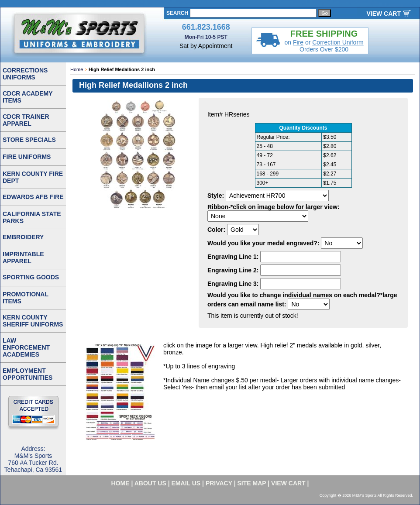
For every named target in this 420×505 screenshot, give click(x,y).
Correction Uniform (338, 42)
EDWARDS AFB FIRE (33, 197)
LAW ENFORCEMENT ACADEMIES (26, 347)
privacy (219, 483)
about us (150, 483)
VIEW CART (384, 14)
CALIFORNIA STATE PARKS (32, 217)
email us (186, 483)
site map (252, 483)
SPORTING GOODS (31, 277)
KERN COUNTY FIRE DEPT (33, 177)
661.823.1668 (206, 27)
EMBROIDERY (23, 237)
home (120, 483)
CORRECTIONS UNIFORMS (25, 74)
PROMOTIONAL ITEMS (26, 298)
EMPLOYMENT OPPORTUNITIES (28, 374)
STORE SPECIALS (29, 140)
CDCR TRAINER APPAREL (26, 120)
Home (77, 69)
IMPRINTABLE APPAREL (23, 258)
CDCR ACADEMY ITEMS (28, 97)
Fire (298, 42)
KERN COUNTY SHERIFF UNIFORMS (33, 321)
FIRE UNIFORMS (27, 157)
